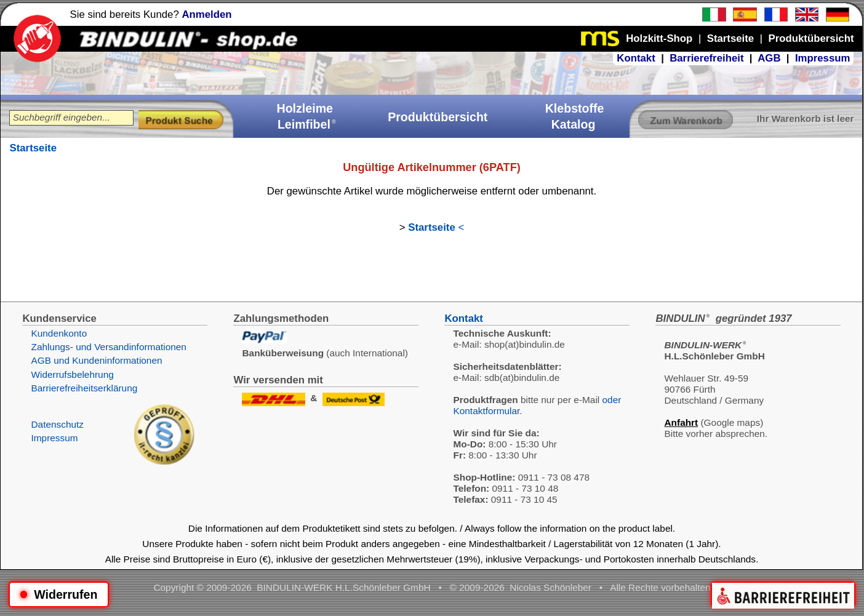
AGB (769, 58)
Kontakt (636, 58)
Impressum (823, 58)
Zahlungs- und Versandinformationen (108, 347)
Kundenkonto (59, 333)
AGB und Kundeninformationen (96, 360)
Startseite (33, 148)
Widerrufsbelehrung (72, 374)
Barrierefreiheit (706, 58)
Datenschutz (57, 424)
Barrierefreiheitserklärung (84, 388)
